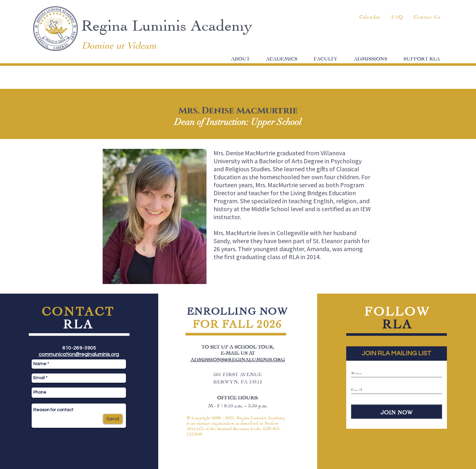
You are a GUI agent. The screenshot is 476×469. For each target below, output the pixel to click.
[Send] (113, 419)
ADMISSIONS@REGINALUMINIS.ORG (238, 359)
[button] (241, 58)
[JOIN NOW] (397, 412)
